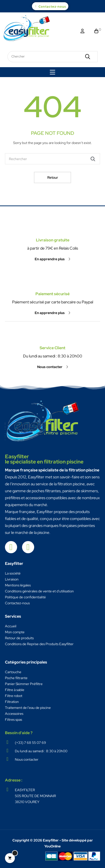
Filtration (12, 702)
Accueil (11, 626)
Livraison (12, 579)
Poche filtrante (16, 678)
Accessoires (14, 714)
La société (13, 573)
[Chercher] (52, 159)
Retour (53, 177)
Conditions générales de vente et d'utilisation (39, 591)
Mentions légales (18, 585)
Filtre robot (14, 696)
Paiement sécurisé (52, 269)
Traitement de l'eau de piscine (28, 708)
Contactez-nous (52, 7)
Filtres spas (13, 720)
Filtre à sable (15, 690)
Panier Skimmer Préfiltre (24, 684)
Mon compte (15, 632)
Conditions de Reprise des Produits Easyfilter (39, 644)
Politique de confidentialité (25, 597)
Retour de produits (19, 638)
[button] (52, 288)
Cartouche (13, 672)
